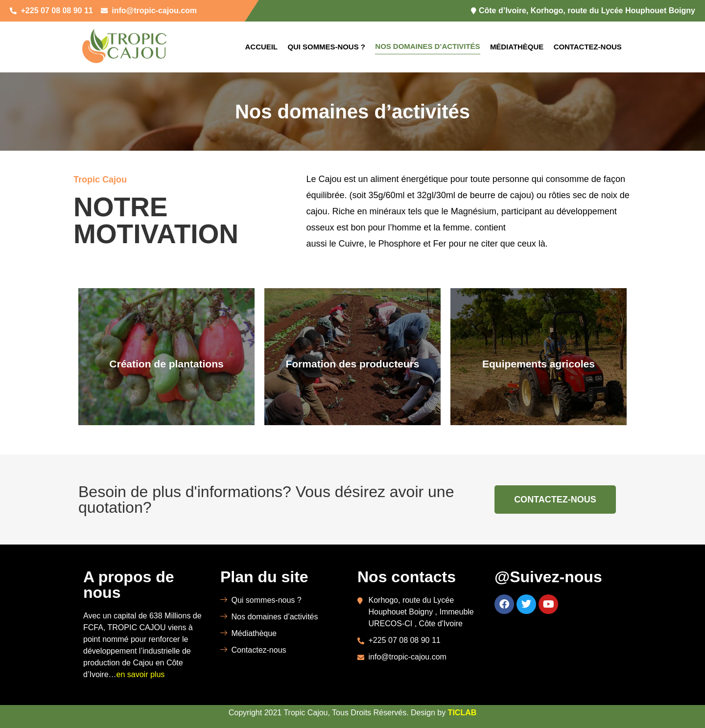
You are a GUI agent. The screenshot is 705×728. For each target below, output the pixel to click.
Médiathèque (517, 47)
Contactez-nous (587, 47)
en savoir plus (141, 674)
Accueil (261, 47)
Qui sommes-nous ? (326, 47)
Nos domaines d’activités (428, 46)
